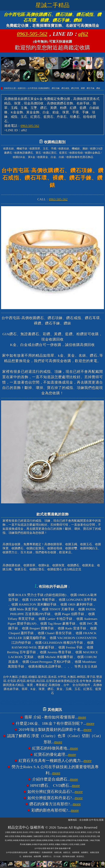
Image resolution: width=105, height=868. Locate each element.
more (82, 717)
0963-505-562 (32, 34)
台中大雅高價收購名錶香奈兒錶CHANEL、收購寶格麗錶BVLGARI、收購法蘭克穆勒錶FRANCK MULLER (52, 703)
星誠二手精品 (52, 5)
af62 (83, 34)
